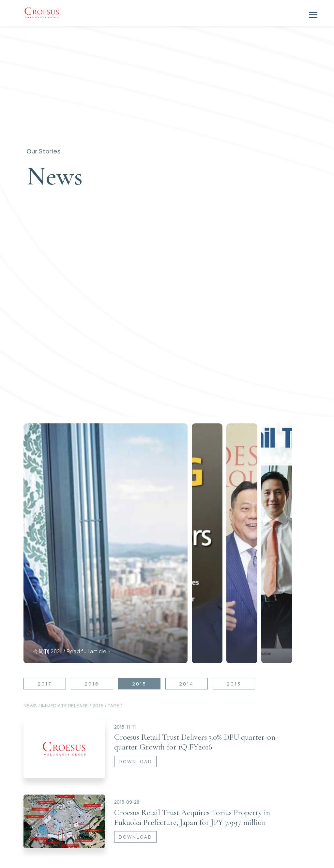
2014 (186, 669)
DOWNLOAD (136, 746)
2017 (45, 669)
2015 (139, 669)
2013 (234, 669)
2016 (92, 669)
